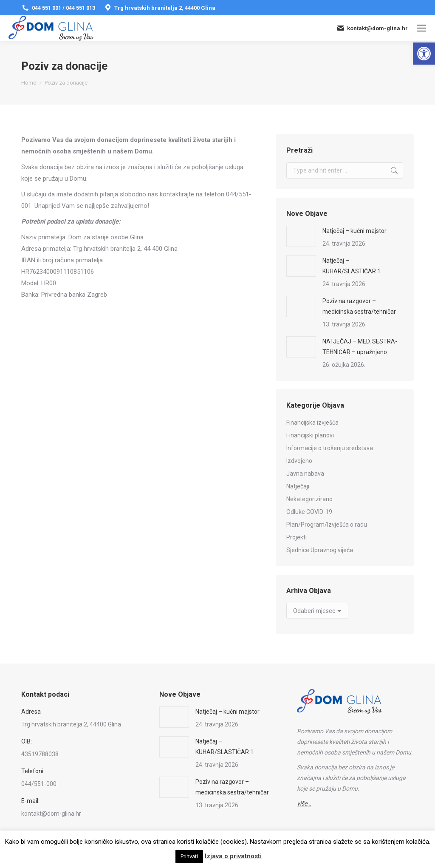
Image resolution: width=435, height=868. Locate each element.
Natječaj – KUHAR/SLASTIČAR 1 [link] (352, 266)
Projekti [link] (297, 537)
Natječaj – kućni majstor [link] (354, 231)
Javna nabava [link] (305, 474)
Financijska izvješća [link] (312, 423)
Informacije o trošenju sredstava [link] (330, 448)
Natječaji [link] (298, 486)
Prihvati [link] (189, 856)
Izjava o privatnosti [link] (233, 856)
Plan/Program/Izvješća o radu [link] (327, 525)
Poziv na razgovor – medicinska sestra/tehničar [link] (359, 306)
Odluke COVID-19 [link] (309, 512)
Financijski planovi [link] (310, 435)
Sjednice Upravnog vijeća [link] (320, 550)
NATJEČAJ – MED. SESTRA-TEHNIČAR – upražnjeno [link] (360, 347)
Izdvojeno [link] (299, 461)
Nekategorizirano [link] (309, 499)
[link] (424, 54)
